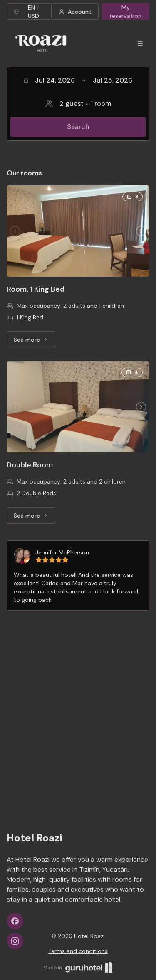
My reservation (126, 12)
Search (78, 127)
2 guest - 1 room (78, 103)
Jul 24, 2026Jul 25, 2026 (78, 80)
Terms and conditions (78, 951)
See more (35, 342)
